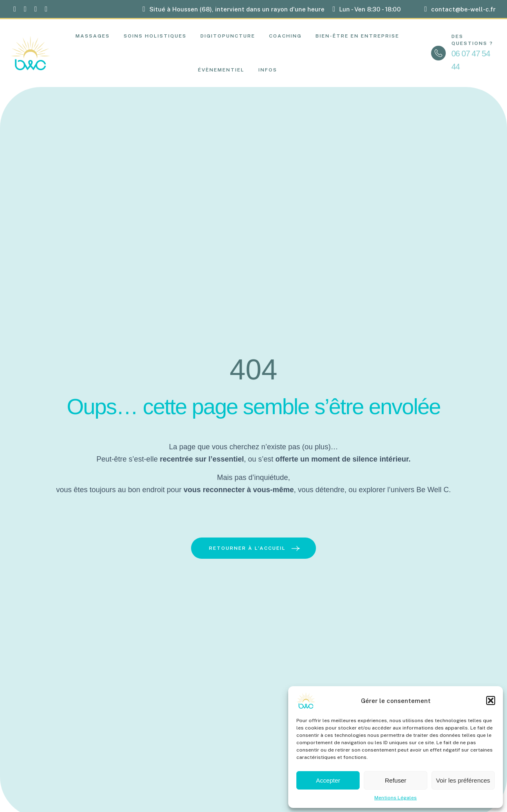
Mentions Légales (396, 798)
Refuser (396, 780)
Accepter (328, 780)
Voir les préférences (463, 780)
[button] (491, 700)
